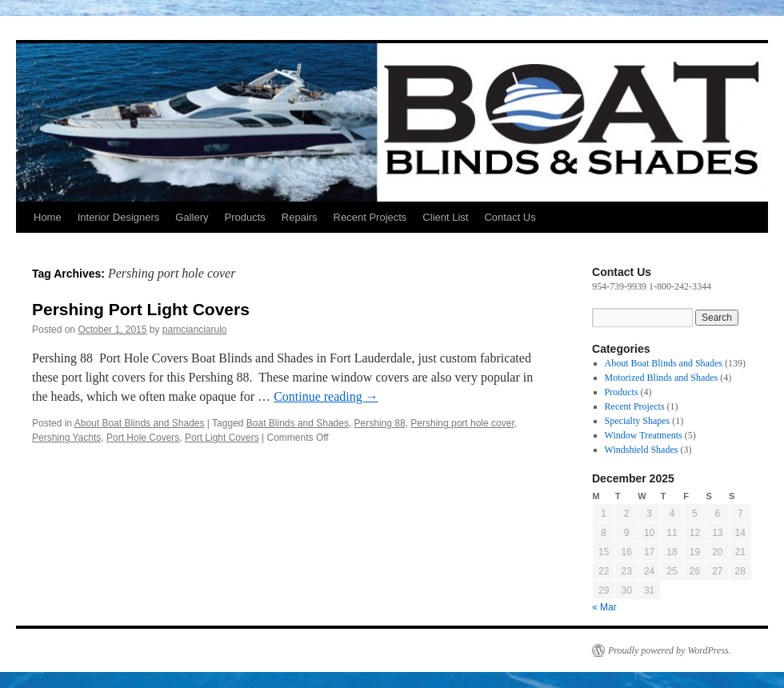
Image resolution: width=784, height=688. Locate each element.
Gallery (192, 217)
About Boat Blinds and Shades (140, 423)
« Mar (604, 607)
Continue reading (326, 396)
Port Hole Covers (143, 438)
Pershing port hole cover (462, 423)
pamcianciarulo (195, 330)
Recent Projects (370, 217)
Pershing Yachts (66, 438)
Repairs (300, 217)
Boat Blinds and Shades (298, 423)
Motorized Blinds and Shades (662, 378)
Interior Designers (119, 217)
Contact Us (510, 217)
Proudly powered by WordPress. (670, 650)
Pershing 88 (380, 423)
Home (48, 217)
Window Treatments (644, 435)
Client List (445, 217)
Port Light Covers (222, 438)
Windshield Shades (642, 450)
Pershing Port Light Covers (141, 309)
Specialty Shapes (638, 421)
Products (244, 217)
